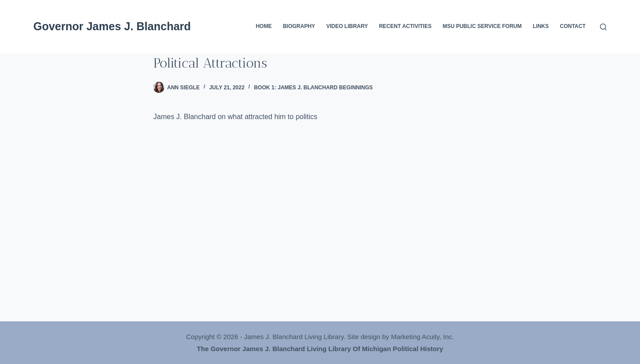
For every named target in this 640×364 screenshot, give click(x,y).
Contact (573, 26)
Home (264, 26)
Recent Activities (405, 26)
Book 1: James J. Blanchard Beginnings (313, 88)
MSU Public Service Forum (482, 26)
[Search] (603, 27)
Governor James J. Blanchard (112, 26)
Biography (299, 26)
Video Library (347, 26)
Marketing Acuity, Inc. (422, 337)
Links (541, 26)
